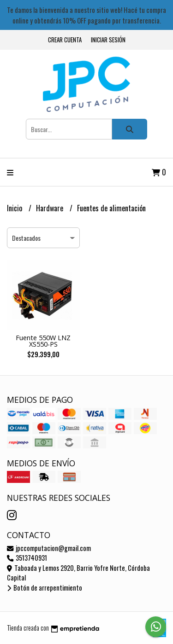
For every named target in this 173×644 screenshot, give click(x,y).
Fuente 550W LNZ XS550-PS (43, 341)
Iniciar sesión (108, 40)
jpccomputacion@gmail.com (49, 548)
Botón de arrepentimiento (45, 588)
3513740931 (27, 558)
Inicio (15, 208)
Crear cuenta (65, 40)
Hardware (51, 208)
